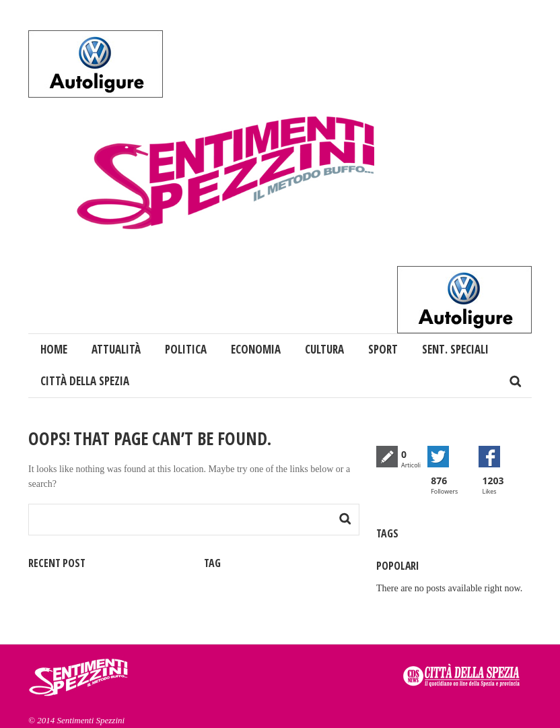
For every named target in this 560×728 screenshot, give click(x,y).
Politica (186, 349)
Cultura (324, 349)
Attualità (116, 349)
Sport (383, 349)
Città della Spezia (85, 381)
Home (54, 349)
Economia (256, 349)
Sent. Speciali (455, 349)
